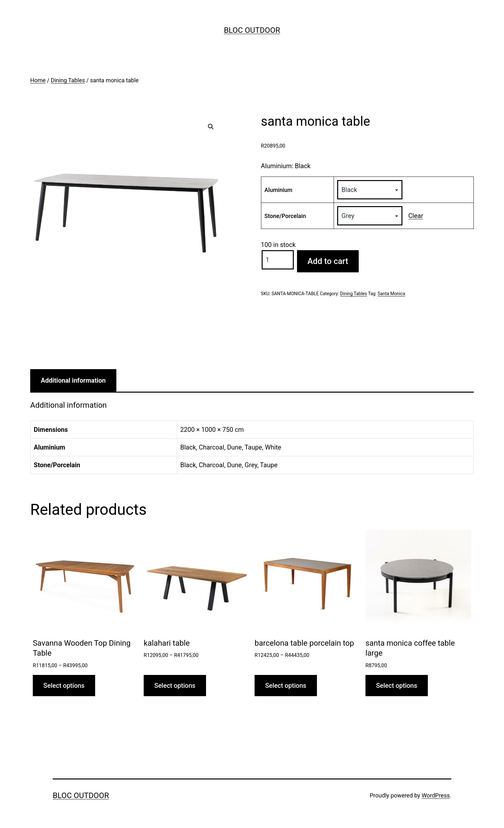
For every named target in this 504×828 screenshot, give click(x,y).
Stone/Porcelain (285, 216)
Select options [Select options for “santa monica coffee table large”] (397, 686)
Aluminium (279, 190)
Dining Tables (68, 80)
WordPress (436, 795)
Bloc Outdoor (252, 30)
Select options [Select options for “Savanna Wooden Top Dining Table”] (64, 686)
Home (38, 80)
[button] (211, 127)
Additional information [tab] (73, 380)
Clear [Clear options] (416, 216)
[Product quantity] (278, 260)
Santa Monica (392, 294)
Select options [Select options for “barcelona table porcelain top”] (286, 686)
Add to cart (328, 261)
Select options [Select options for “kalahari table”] (175, 686)
